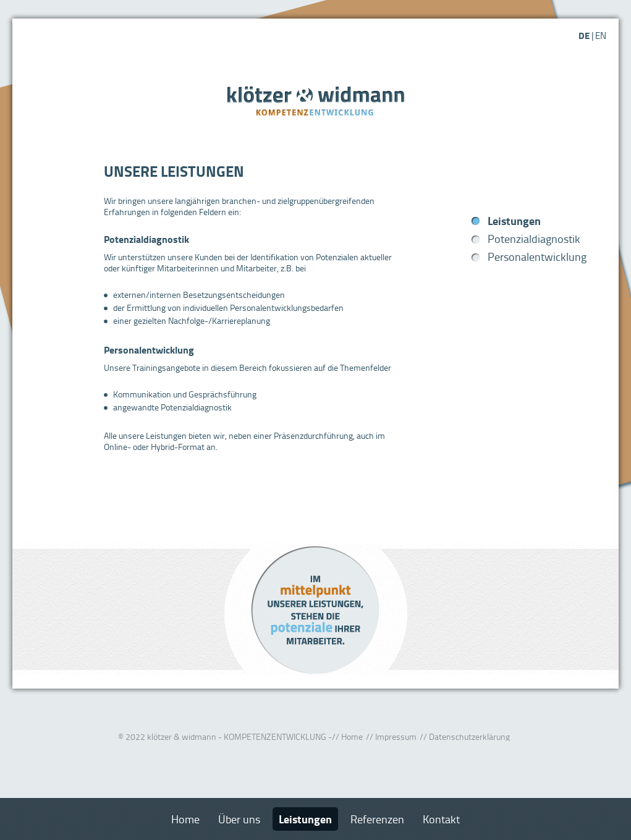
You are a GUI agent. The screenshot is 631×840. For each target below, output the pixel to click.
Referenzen (377, 819)
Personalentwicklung (537, 257)
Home (352, 736)
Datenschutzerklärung (469, 736)
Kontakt (441, 819)
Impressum (396, 736)
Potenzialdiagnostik (534, 239)
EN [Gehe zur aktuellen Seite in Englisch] (601, 36)
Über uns (239, 819)
